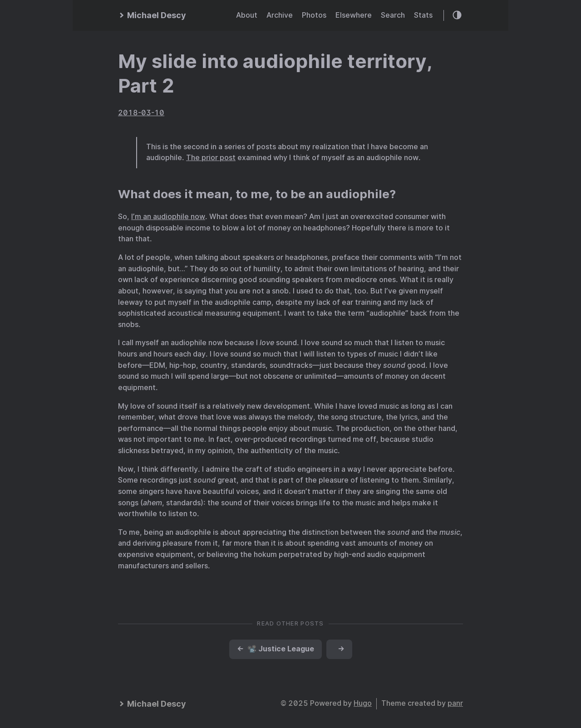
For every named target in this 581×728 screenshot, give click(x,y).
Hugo (363, 703)
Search (393, 15)
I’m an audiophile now (168, 217)
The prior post (211, 158)
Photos (314, 15)
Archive (280, 15)
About (247, 15)
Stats (423, 15)
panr (455, 703)
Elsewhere (354, 15)
